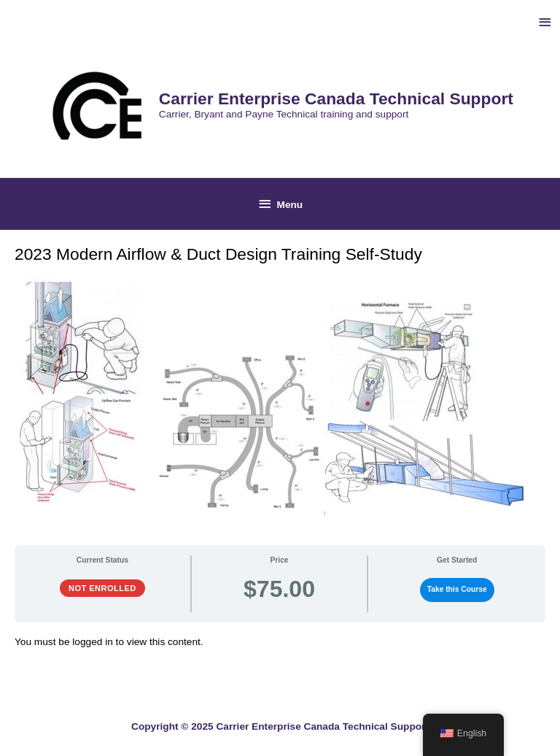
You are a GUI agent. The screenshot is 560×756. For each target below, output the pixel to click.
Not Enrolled (102, 588)
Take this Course (457, 589)
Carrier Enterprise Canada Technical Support (336, 99)
